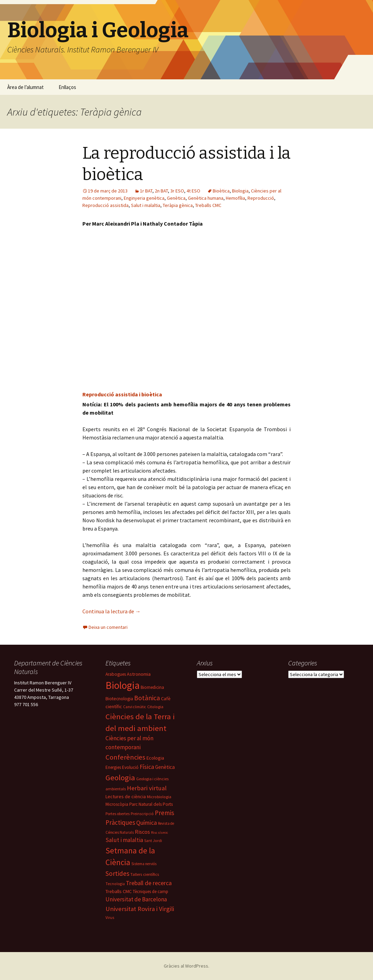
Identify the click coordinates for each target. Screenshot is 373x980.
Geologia (120, 778)
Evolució (130, 767)
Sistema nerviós (144, 864)
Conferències (125, 757)
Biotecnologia (119, 699)
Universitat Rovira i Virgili (140, 909)
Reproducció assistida (105, 205)
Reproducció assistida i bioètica (122, 394)
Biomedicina (152, 687)
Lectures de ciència (126, 796)
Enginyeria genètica (144, 198)
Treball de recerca (149, 883)
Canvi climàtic (135, 707)
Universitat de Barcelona (136, 899)
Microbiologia (159, 797)
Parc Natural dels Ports (151, 804)
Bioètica (221, 191)
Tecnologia (115, 884)
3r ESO (177, 191)
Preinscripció (142, 814)
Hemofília (235, 198)
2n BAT (161, 191)
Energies (113, 767)
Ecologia (155, 758)
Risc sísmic (159, 833)
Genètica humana (206, 198)
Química (147, 823)
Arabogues (116, 674)
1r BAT (146, 191)
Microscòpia (117, 804)
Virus (110, 918)
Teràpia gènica (178, 205)
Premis (164, 813)
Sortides (117, 873)
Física (147, 767)
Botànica (147, 698)
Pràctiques (120, 822)
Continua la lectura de (112, 611)
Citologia (155, 707)
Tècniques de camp (150, 892)
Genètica (176, 198)
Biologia (240, 191)
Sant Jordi (153, 841)
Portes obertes (118, 814)
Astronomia (139, 674)
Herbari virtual (147, 788)
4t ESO (193, 191)
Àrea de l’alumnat (26, 87)
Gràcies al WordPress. (186, 966)
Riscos (142, 832)
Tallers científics (145, 874)
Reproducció (261, 198)
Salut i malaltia (146, 205)
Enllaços (67, 87)
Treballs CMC (208, 205)
